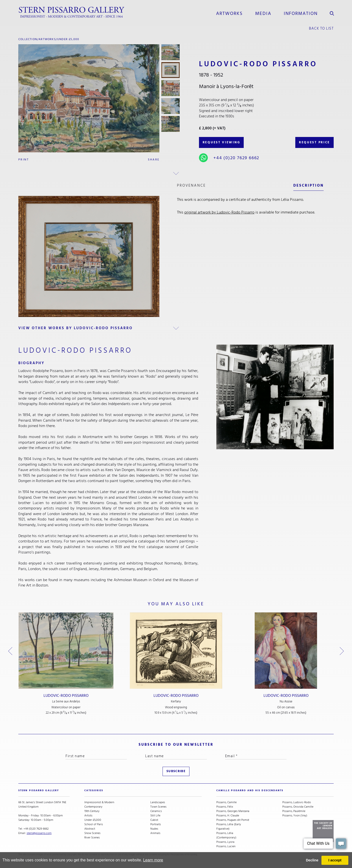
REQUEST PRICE (314, 142)
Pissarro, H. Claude (228, 816)
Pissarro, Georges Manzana (233, 811)
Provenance (191, 186)
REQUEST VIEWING (221, 142)
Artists (88, 816)
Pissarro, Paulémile (294, 811)
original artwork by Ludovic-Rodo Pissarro (219, 212)
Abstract (90, 829)
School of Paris (94, 824)
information (301, 13)
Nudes (154, 829)
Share (154, 160)
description (308, 186)
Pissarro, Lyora (225, 842)
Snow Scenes (92, 833)
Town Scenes (158, 807)
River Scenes (92, 838)
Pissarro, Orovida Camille (298, 807)
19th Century (92, 811)
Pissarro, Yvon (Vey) (295, 816)
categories (94, 790)
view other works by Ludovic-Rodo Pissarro (76, 328)
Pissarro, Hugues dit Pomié (233, 820)
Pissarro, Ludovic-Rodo (297, 802)
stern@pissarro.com (39, 833)
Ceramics (156, 811)
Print (24, 160)
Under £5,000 (68, 39)
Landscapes (158, 802)
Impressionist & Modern (99, 802)
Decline (312, 860)
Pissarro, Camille (226, 802)
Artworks (229, 13)
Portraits (156, 824)
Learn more (153, 860)
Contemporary (93, 807)
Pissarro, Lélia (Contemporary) (226, 835)
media (263, 13)
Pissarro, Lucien (226, 846)
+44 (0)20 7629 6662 (236, 158)
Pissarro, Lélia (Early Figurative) (229, 827)
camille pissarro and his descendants (250, 790)
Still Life (155, 816)
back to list (321, 28)
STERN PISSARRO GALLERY (39, 790)
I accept (335, 860)
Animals (155, 833)
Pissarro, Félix (225, 807)
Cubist (154, 820)
